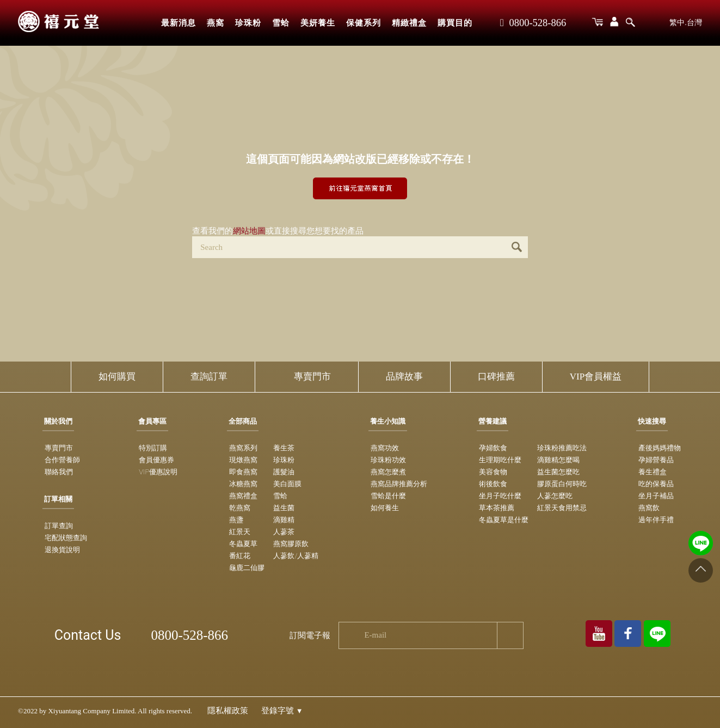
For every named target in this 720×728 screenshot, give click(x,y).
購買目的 (455, 23)
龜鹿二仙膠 (247, 568)
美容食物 (493, 472)
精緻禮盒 (409, 23)
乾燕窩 (240, 508)
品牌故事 (404, 377)
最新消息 (179, 23)
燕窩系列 (243, 448)
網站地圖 (249, 231)
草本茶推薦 (497, 508)
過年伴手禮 (656, 520)
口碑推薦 (496, 377)
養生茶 (284, 448)
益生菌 (284, 508)
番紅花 (240, 556)
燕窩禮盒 (243, 496)
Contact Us (88, 635)
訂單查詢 (59, 526)
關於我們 (58, 421)
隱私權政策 (228, 711)
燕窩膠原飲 (291, 544)
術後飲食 (493, 484)
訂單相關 (58, 499)
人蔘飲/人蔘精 (296, 556)
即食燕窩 (243, 472)
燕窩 (216, 23)
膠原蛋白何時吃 (562, 484)
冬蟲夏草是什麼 (504, 520)
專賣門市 (312, 377)
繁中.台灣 (686, 22)
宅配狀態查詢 (66, 538)
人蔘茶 (284, 532)
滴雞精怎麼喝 (558, 460)
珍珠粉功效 (388, 460)
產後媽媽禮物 (660, 448)
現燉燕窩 (243, 460)
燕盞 (236, 520)
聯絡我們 (59, 472)
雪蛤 (281, 23)
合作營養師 (62, 460)
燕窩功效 (385, 448)
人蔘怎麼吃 (555, 496)
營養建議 (493, 421)
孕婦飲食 (493, 448)
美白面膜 (287, 484)
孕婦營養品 (656, 460)
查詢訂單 (209, 377)
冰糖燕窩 (243, 484)
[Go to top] (701, 570)
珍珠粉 (248, 23)
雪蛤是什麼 (388, 496)
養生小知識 (388, 421)
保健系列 (364, 23)
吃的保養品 (656, 484)
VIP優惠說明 (158, 472)
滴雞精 (284, 520)
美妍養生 (318, 23)
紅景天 (240, 532)
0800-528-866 (533, 23)
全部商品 (243, 421)
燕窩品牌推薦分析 (399, 484)
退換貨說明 (62, 550)
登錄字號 (282, 711)
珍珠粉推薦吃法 (562, 448)
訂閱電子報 (310, 635)
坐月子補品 (656, 496)
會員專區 (152, 421)
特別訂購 (153, 448)
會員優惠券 (156, 460)
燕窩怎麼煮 (388, 472)
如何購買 (117, 377)
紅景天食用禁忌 (562, 508)
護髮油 (284, 472)
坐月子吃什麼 (500, 496)
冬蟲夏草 (243, 544)
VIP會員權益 (596, 377)
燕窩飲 (649, 508)
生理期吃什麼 (500, 460)
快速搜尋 (652, 421)
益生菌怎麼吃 (558, 472)
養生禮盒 (653, 472)
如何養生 (385, 508)
